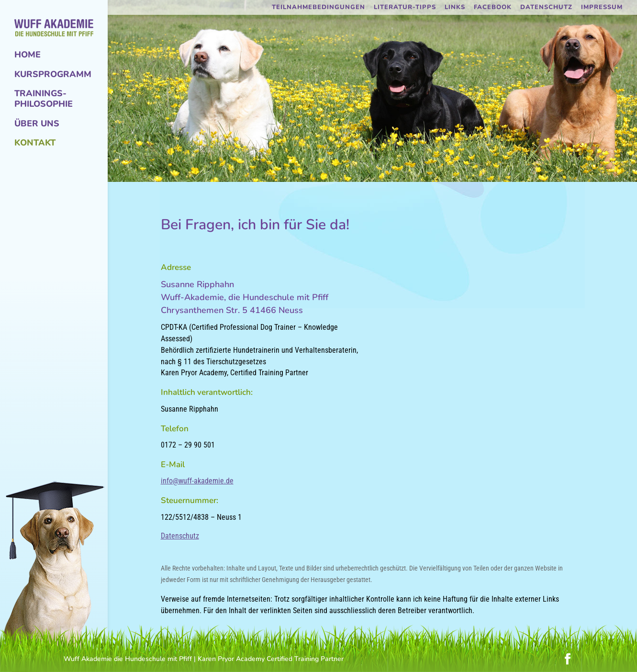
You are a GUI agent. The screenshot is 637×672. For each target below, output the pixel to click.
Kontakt (35, 143)
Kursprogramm (53, 75)
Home (28, 55)
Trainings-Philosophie (44, 99)
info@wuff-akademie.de (197, 481)
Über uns (37, 124)
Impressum (602, 8)
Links (455, 8)
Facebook (493, 8)
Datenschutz (546, 8)
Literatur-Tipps (405, 8)
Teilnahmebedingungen (318, 8)
